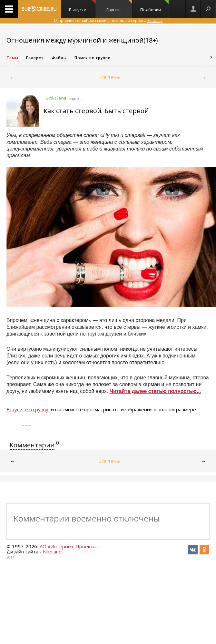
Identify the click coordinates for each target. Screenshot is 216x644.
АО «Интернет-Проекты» (69, 546)
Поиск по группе (93, 58)
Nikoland (52, 551)
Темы (12, 58)
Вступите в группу (27, 409)
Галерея (35, 58)
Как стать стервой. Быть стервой (96, 111)
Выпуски (82, 6)
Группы (119, 6)
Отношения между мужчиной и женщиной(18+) (82, 40)
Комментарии (32, 445)
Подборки (154, 6)
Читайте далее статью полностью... (155, 391)
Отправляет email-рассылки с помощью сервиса (108, 20)
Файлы (59, 58)
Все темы (109, 77)
